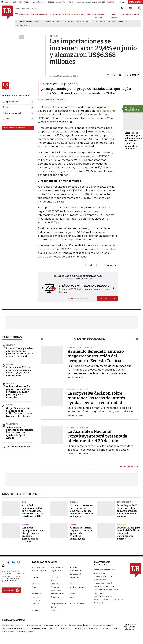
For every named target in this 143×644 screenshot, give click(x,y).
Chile (24, 502)
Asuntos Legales (39, 571)
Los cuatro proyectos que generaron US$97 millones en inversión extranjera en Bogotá (81, 511)
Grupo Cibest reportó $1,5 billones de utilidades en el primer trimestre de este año (19, 412)
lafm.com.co (112, 628)
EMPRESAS (44, 14)
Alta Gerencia (57, 567)
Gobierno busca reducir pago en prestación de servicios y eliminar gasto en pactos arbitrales (19, 392)
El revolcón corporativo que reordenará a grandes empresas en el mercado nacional (20, 352)
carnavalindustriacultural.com (44, 628)
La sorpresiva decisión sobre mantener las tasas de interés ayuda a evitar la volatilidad (96, 398)
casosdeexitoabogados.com (15, 628)
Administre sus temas (14, 128)
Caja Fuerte (56, 571)
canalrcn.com (66, 628)
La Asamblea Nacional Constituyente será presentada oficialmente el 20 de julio (97, 436)
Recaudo (47, 22)
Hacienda (10, 383)
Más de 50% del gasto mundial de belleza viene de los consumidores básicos (129, 533)
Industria (11, 345)
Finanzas (36, 587)
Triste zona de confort (18, 447)
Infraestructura (57, 594)
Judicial (73, 524)
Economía (75, 577)
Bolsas (9, 364)
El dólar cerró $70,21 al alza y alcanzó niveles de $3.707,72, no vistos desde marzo (19, 371)
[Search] (122, 8)
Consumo (122, 524)
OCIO (52, 14)
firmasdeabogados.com (79, 625)
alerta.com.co (8, 632)
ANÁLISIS (90, 14)
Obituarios (56, 597)
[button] (42, 288)
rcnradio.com (81, 628)
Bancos (10, 405)
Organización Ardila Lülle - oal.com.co (130, 627)
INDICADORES (127, 14)
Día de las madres (84, 22)
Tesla (133, 22)
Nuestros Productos (103, 576)
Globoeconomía (78, 587)
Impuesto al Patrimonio (64, 22)
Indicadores (37, 594)
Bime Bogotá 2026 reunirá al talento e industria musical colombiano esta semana (128, 511)
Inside (73, 594)
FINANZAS (23, 14)
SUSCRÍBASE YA (107, 299)
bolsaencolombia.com (103, 625)
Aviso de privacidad (103, 583)
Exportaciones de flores (106, 22)
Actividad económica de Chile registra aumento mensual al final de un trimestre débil (33, 511)
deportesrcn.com (25, 632)
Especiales (56, 584)
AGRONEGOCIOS (78, 14)
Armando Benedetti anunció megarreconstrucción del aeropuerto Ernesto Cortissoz (96, 356)
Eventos (74, 584)
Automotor (22, 25)
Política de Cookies (103, 596)
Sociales (35, 610)
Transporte (12, 424)
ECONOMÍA (34, 14)
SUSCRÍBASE (135, 2)
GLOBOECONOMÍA (63, 14)
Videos (54, 610)
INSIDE (137, 14)
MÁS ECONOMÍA (127, 466)
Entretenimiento (125, 502)
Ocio (72, 597)
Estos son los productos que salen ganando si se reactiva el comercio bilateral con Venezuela (134, 141)
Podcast (35, 604)
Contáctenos (100, 580)
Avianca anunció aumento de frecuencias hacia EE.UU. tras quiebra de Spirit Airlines (20, 433)
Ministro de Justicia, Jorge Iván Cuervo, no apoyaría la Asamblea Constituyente (81, 533)
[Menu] (17, 14)
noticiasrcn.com (96, 628)
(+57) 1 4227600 (10, 581)
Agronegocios (38, 567)
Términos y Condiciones (105, 586)
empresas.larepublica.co (55, 625)
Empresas (124, 22)
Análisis (73, 567)
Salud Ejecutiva (77, 604)
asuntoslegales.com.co (12, 625)
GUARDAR (133, 75)
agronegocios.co (33, 625)
